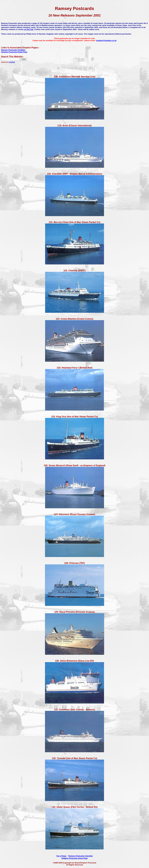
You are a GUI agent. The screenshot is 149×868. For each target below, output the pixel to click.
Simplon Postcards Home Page (74, 858)
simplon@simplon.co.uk (106, 40)
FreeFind (12, 62)
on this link (29, 29)
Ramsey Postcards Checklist (81, 856)
